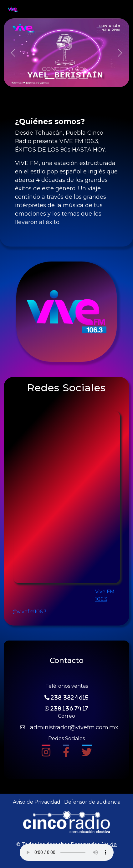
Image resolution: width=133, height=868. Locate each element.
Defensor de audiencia (92, 802)
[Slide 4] (84, 79)
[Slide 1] (50, 79)
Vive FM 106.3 (105, 595)
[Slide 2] (61, 79)
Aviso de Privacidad (37, 802)
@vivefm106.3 (30, 612)
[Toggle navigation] (117, 9)
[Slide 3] (72, 79)
